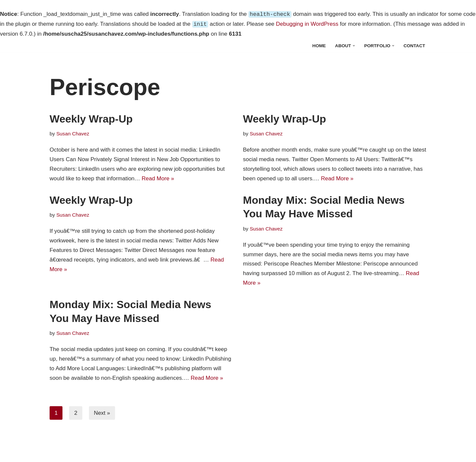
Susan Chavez (73, 134)
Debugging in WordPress (307, 24)
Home (319, 46)
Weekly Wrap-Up (91, 119)
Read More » (158, 178)
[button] (354, 46)
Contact (414, 46)
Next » (102, 413)
